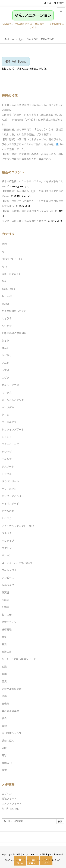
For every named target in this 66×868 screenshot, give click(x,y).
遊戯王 (5, 748)
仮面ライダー (9, 585)
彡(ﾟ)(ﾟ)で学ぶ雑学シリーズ (19, 659)
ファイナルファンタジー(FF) (18, 526)
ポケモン (7, 548)
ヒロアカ (7, 518)
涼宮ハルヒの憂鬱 (12, 689)
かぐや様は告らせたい (14, 311)
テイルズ (7, 459)
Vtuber (6, 304)
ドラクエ (7, 474)
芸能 (4, 726)
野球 (4, 755)
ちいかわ (7, 326)
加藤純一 (7, 600)
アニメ (5, 363)
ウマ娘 (5, 370)
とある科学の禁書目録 (14, 333)
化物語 (5, 607)
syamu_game (8, 289)
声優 (4, 637)
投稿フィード (9, 799)
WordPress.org (10, 809)
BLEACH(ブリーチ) (12, 259)
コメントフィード (12, 804)
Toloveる (7, 296)
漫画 (4, 696)
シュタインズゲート (13, 430)
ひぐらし (7, 356)
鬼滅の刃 (7, 763)
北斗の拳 (7, 615)
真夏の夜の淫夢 (10, 711)
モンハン (7, 556)
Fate (4, 267)
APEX (4, 244)
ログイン (7, 794)
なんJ (5, 348)
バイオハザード (10, 504)
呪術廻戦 (7, 630)
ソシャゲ (7, 452)
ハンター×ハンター (13, 496)
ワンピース (8, 578)
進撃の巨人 (8, 741)
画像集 (5, 704)
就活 (4, 644)
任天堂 (5, 593)
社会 (4, 718)
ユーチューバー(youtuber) (17, 563)
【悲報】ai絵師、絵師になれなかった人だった (28, 211)
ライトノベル (9, 570)
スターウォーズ (10, 444)
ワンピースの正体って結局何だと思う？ (24, 221)
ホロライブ (8, 541)
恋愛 (4, 667)
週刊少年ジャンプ (12, 733)
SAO (4, 281)
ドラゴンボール (10, 481)
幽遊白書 (7, 652)
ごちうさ (7, 318)
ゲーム (5, 415)
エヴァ (5, 378)
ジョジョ (7, 437)
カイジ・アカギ (10, 385)
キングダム (8, 407)
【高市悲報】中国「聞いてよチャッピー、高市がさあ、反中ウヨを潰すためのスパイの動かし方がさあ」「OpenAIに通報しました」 (33, 144)
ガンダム (7, 393)
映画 (4, 674)
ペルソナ (7, 533)
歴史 (4, 681)
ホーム (11, 39)
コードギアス (9, 422)
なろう (5, 341)
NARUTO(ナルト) (11, 274)
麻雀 (4, 770)
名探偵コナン (9, 622)
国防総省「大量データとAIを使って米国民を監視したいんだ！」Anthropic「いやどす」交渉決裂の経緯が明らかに (33, 120)
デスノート (8, 467)
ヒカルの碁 (8, 511)
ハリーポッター (10, 489)
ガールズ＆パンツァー (14, 400)
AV (3, 252)
